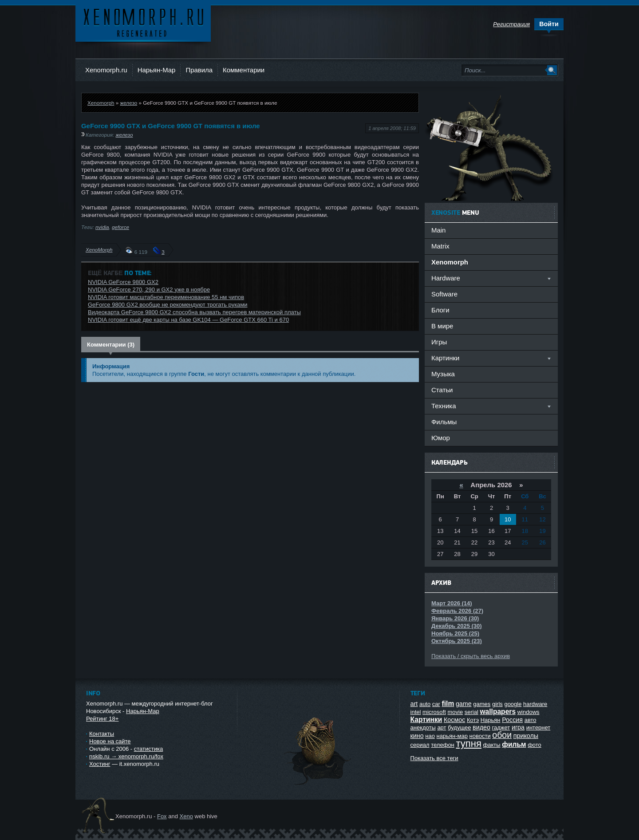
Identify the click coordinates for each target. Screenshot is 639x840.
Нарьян (491, 720)
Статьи (442, 390)
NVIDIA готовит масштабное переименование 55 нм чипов (166, 297)
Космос (454, 720)
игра (518, 727)
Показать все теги (434, 758)
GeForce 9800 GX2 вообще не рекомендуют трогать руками (168, 305)
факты (492, 745)
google (513, 704)
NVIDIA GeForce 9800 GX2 (123, 282)
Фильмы (444, 422)
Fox (162, 816)
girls (497, 704)
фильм (514, 744)
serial (471, 712)
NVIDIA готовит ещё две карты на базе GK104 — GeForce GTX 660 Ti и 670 (188, 320)
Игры (439, 342)
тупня (469, 743)
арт (442, 728)
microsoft (434, 712)
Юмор (441, 438)
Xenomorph (101, 103)
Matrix (440, 246)
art (414, 704)
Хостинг (100, 764)
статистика (148, 749)
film (448, 704)
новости (480, 736)
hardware (535, 704)
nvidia (102, 227)
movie (455, 712)
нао (430, 736)
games (482, 704)
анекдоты (423, 728)
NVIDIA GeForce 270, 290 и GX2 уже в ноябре (149, 290)
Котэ (473, 720)
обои (502, 735)
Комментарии (244, 70)
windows (529, 712)
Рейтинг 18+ (102, 719)
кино (417, 736)
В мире (442, 326)
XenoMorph (99, 250)
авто (531, 720)
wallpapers (498, 712)
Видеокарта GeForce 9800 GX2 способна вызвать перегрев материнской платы (194, 312)
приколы (526, 736)
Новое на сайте (110, 741)
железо (128, 103)
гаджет (501, 728)
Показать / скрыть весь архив (471, 656)
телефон (443, 745)
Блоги (440, 310)
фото (534, 745)
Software (444, 294)
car (436, 704)
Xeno (186, 816)
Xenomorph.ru (106, 70)
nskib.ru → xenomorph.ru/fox (126, 756)
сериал (420, 745)
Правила (199, 70)
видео (481, 727)
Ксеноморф (143, 22)
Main (438, 230)
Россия (512, 720)
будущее (459, 728)
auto (425, 704)
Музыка (443, 374)
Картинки (426, 720)
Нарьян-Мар (157, 70)
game (464, 704)
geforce (120, 227)
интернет (538, 728)
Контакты (102, 734)
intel (416, 712)
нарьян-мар (452, 736)
